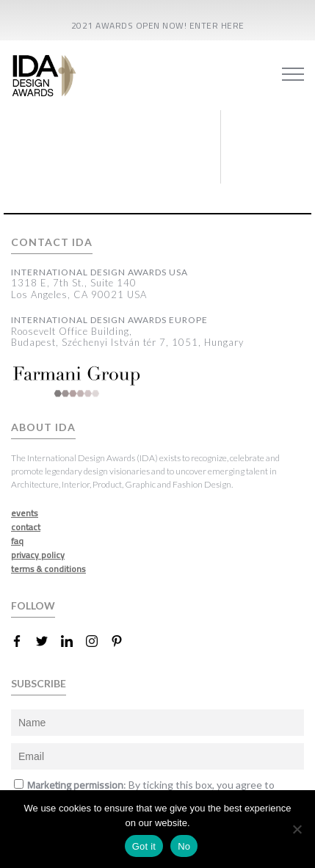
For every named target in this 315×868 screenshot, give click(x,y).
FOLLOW (33, 605)
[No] (297, 829)
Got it (144, 846)
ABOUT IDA (43, 427)
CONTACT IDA (52, 242)
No (184, 846)
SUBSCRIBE (39, 683)
